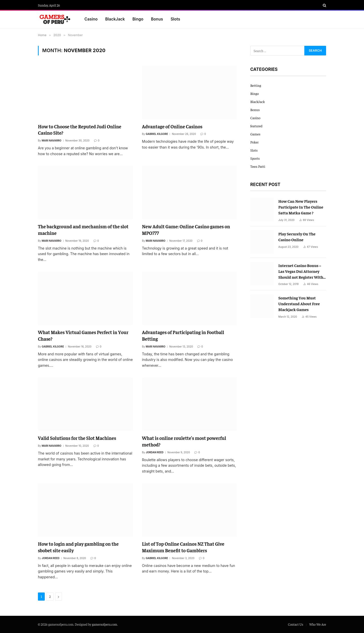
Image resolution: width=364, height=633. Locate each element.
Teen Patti (258, 166)
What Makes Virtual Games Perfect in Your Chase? (83, 335)
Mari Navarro (52, 140)
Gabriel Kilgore (157, 134)
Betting (256, 85)
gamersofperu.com (105, 624)
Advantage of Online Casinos (172, 126)
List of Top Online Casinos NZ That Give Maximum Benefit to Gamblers (183, 547)
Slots (175, 19)
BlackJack (115, 19)
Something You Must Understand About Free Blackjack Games (299, 303)
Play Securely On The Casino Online (297, 237)
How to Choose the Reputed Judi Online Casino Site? (80, 130)
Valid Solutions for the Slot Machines (77, 438)
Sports (255, 158)
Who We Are (318, 624)
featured (256, 126)
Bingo (138, 19)
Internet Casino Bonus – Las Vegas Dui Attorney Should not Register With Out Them (301, 271)
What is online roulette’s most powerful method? (184, 441)
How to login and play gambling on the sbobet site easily (78, 547)
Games (255, 134)
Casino (91, 19)
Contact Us (296, 624)
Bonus (157, 19)
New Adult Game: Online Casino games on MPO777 (186, 230)
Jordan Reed (155, 452)
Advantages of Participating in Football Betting (183, 335)
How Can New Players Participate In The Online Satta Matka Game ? (301, 207)
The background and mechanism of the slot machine (83, 230)
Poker (254, 142)
